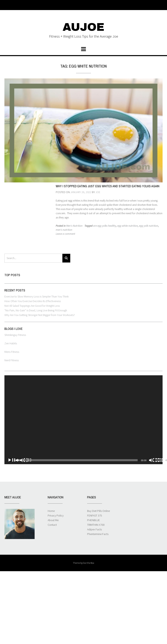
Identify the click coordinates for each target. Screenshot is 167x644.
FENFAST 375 (95, 515)
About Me (53, 520)
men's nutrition (64, 230)
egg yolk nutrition (149, 226)
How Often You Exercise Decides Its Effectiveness (33, 301)
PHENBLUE (93, 520)
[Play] (20, 460)
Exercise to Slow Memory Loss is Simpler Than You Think (37, 296)
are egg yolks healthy (105, 226)
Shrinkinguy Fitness (15, 335)
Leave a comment (65, 234)
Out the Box (89, 563)
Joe (98, 192)
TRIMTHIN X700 (96, 525)
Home (51, 511)
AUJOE (83, 27)
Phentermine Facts (98, 534)
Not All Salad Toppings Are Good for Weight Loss (32, 306)
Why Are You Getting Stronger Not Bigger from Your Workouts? (40, 315)
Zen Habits (11, 343)
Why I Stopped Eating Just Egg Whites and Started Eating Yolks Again (108, 186)
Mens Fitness (12, 352)
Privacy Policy (56, 515)
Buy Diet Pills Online (98, 511)
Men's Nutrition (74, 226)
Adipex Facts (94, 529)
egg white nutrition (128, 226)
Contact (52, 525)
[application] (83, 420)
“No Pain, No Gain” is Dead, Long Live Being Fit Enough (36, 310)
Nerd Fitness (12, 360)
